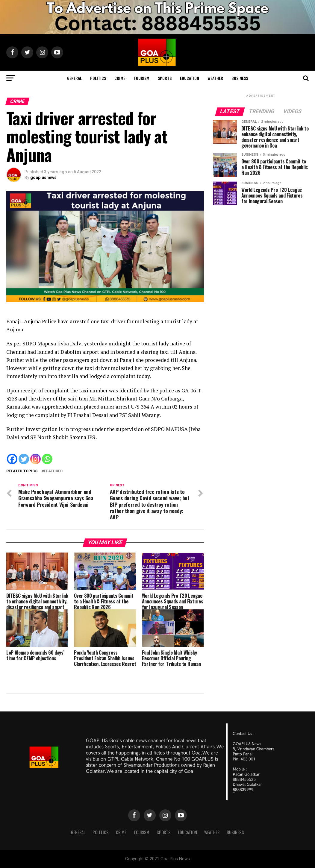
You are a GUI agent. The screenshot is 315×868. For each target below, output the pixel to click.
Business (240, 78)
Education (190, 78)
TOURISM (141, 78)
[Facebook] (12, 459)
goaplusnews (43, 177)
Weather (215, 78)
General (74, 78)
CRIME (120, 78)
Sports (165, 78)
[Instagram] (35, 459)
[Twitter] (24, 459)
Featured (53, 471)
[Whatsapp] (47, 459)
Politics (98, 78)
